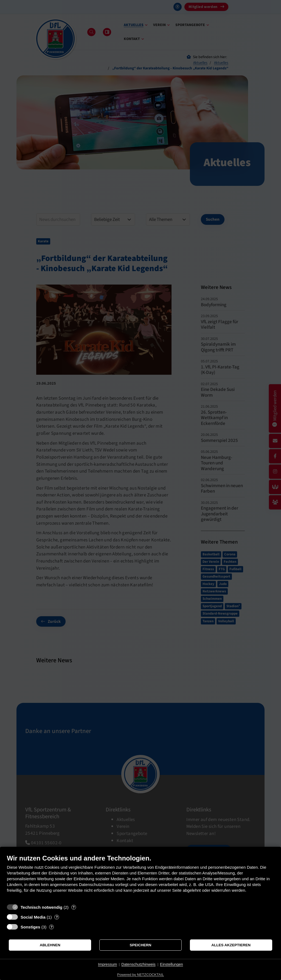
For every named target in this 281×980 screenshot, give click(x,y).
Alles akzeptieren (231, 945)
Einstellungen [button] (172, 964)
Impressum (107, 964)
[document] (140, 878)
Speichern (141, 945)
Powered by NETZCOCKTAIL (140, 975)
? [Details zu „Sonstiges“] (52, 927)
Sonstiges (30, 927)
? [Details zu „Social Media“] (57, 917)
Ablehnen (50, 945)
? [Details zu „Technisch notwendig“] (74, 907)
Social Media (33, 917)
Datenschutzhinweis (138, 964)
